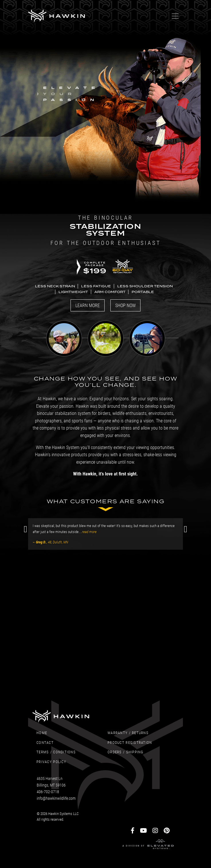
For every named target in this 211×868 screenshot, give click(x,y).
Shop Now (125, 305)
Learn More (88, 305)
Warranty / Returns (128, 733)
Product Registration (130, 742)
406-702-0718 (48, 792)
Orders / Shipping (126, 752)
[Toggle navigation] (175, 16)
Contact (45, 742)
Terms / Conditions (56, 752)
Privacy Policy (51, 761)
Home (42, 733)
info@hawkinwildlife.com (56, 798)
